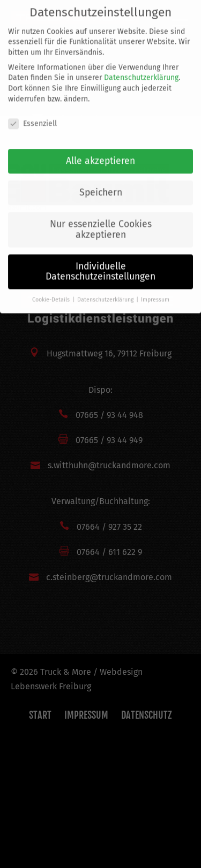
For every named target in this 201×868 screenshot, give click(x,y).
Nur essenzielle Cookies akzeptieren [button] (101, 221)
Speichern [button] (101, 184)
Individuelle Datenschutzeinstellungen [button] (100, 264)
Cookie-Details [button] (52, 291)
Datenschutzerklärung (141, 69)
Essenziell (32, 115)
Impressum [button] (155, 291)
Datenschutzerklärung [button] (106, 291)
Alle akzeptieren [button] (100, 153)
